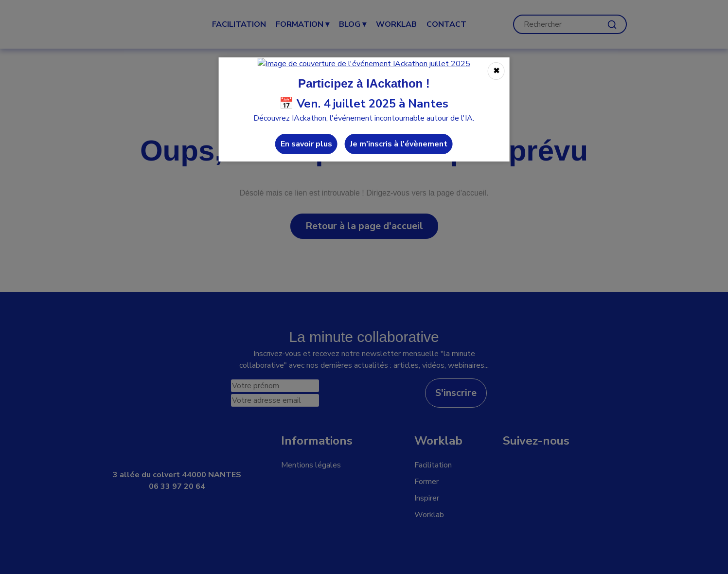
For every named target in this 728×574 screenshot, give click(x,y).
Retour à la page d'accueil (364, 226)
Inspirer (427, 498)
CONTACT (446, 24)
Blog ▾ (353, 24)
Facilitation (239, 24)
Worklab (429, 515)
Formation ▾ (302, 24)
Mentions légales (311, 465)
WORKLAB (396, 24)
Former (426, 482)
